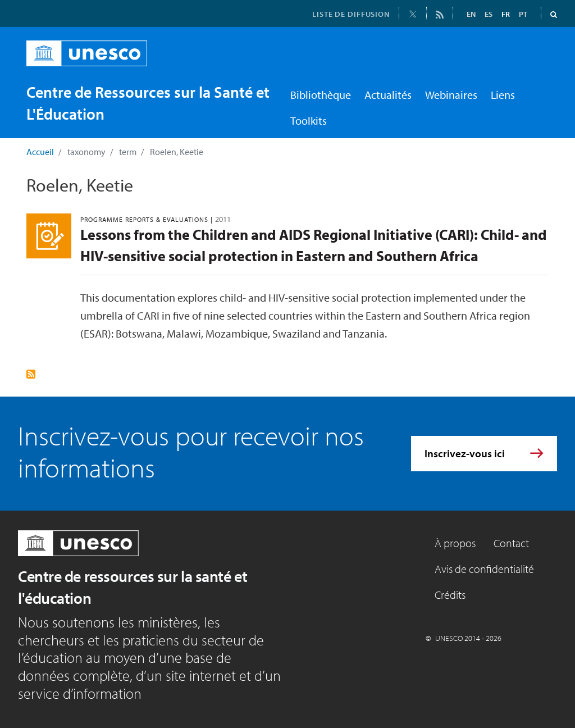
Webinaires (451, 95)
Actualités (388, 95)
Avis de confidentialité (484, 569)
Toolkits (309, 120)
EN (471, 14)
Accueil (40, 152)
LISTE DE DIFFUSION (351, 14)
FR (506, 14)
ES (489, 14)
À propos (455, 543)
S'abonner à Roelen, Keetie (31, 374)
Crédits (450, 595)
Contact (511, 543)
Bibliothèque (321, 95)
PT (523, 14)
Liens (503, 95)
